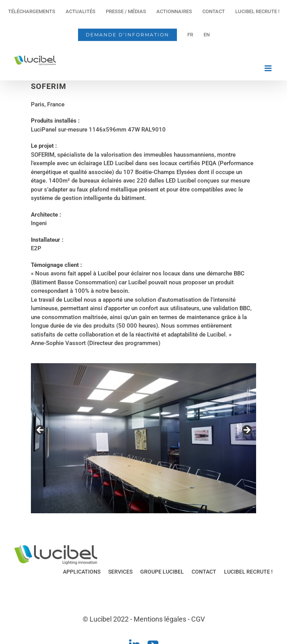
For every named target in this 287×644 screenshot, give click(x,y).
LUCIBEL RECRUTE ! (248, 572)
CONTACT (204, 572)
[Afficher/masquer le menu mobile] (269, 68)
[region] (143, 438)
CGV (198, 619)
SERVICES (120, 572)
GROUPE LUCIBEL (162, 572)
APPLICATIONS (82, 572)
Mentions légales (160, 619)
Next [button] (246, 430)
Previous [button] (41, 430)
